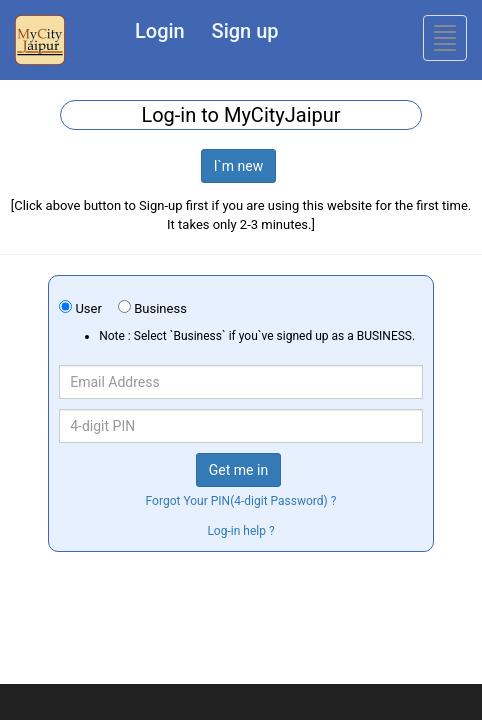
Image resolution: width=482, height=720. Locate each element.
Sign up (245, 31)
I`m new (239, 166)
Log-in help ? (240, 531)
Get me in (238, 470)
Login (160, 31)
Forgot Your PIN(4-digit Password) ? (241, 501)
